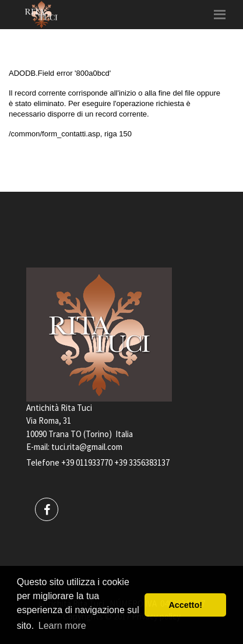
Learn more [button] (62, 626)
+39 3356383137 (142, 462)
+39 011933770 (87, 462)
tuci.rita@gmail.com (87, 447)
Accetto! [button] (185, 605)
